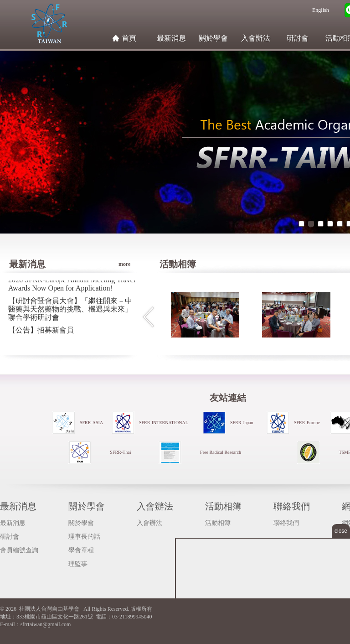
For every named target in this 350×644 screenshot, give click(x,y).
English (321, 10)
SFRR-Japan (242, 423)
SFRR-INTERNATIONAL (164, 423)
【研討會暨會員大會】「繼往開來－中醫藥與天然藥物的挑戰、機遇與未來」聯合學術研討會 (70, 309)
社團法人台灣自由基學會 (49, 23)
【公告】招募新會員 (41, 330)
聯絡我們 (292, 506)
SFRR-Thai (120, 452)
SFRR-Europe (307, 423)
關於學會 (213, 38)
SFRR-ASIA (91, 423)
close (341, 531)
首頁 (129, 38)
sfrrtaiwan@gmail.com (46, 624)
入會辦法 (256, 38)
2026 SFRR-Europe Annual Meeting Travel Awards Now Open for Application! (72, 284)
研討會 (298, 38)
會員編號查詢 (19, 550)
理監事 (78, 564)
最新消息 (171, 38)
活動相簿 (223, 506)
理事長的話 (84, 537)
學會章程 (81, 550)
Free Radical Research (221, 452)
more (128, 257)
